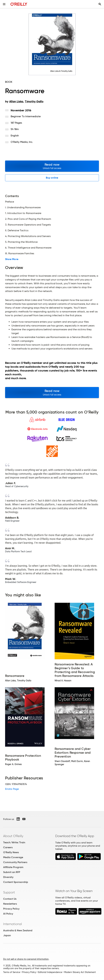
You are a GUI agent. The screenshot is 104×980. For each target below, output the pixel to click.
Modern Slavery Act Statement (80, 972)
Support (9, 892)
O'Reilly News (11, 852)
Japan (7, 935)
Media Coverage (13, 857)
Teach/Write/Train (14, 842)
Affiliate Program (13, 867)
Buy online (52, 178)
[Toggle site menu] (4, 4)
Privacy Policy (11, 909)
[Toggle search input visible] (100, 4)
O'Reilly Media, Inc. (22, 142)
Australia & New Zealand (18, 930)
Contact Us (10, 899)
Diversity (8, 877)
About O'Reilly (13, 836)
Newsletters (10, 904)
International (13, 924)
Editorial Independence (50, 972)
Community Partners (15, 862)
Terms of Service (12, 972)
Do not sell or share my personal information (26, 959)
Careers (8, 847)
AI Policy (8, 914)
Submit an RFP (12, 872)
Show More (12, 259)
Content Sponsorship (16, 882)
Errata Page (12, 789)
